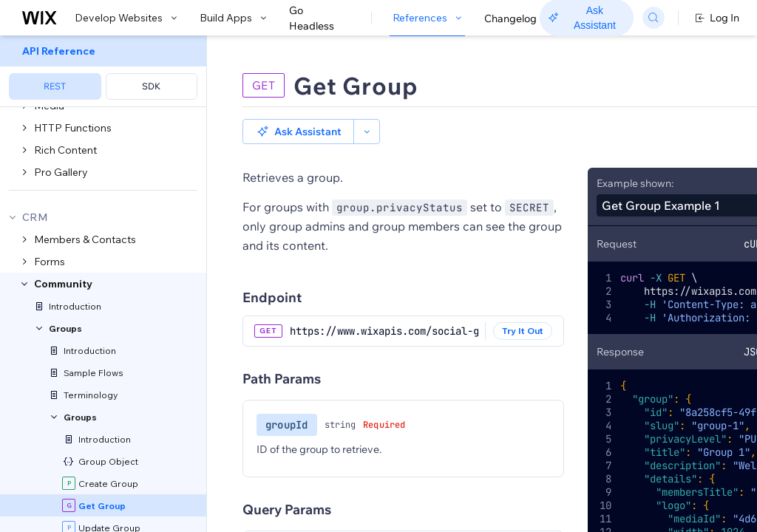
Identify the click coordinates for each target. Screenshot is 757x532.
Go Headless (320, 18)
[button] (298, 132)
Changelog (510, 18)
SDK (151, 86)
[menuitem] (103, 71)
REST (55, 86)
